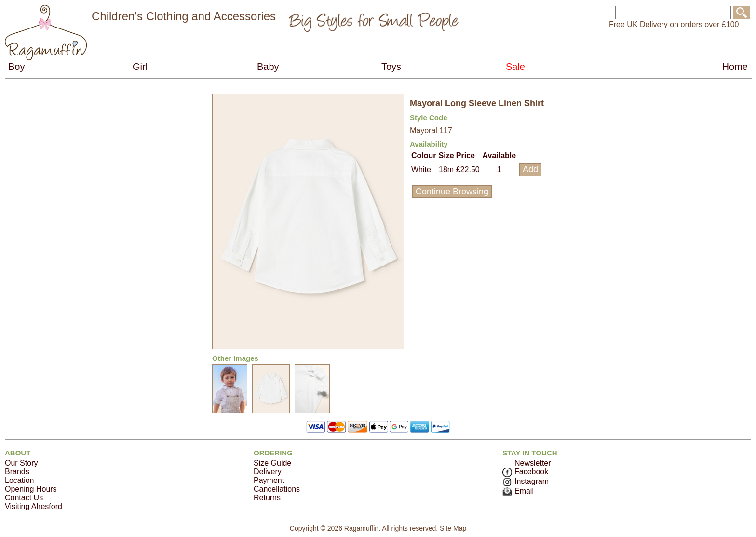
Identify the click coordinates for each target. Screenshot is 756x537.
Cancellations (277, 489)
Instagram (526, 481)
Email (518, 491)
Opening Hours (31, 489)
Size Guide (272, 463)
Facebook (525, 472)
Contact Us (24, 498)
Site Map (453, 528)
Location (20, 480)
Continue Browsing (452, 192)
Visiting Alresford (34, 506)
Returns (267, 498)
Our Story (21, 463)
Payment (269, 480)
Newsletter (533, 463)
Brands (17, 472)
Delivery (268, 472)
